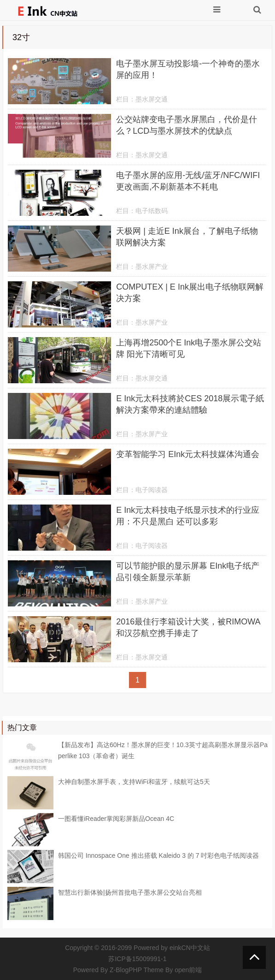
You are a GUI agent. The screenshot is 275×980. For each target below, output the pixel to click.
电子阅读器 (152, 490)
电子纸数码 (152, 211)
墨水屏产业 (152, 267)
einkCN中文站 (190, 948)
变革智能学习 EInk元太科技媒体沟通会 (188, 454)
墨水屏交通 (152, 99)
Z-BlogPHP (126, 970)
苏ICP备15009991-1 (137, 959)
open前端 (188, 970)
